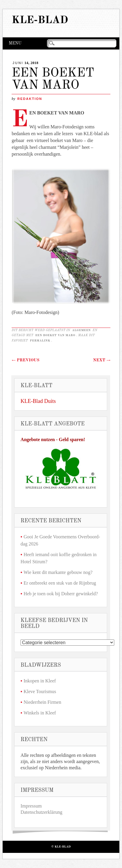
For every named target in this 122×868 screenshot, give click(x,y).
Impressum (31, 806)
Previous (25, 360)
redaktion (30, 99)
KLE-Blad (40, 20)
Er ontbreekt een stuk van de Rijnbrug (60, 583)
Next (102, 360)
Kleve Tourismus (40, 691)
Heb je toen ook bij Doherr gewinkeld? (61, 594)
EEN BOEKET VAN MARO (55, 335)
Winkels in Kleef (40, 713)
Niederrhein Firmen (42, 702)
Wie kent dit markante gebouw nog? (58, 572)
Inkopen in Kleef (40, 681)
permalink (40, 341)
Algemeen (81, 330)
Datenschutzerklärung (41, 812)
